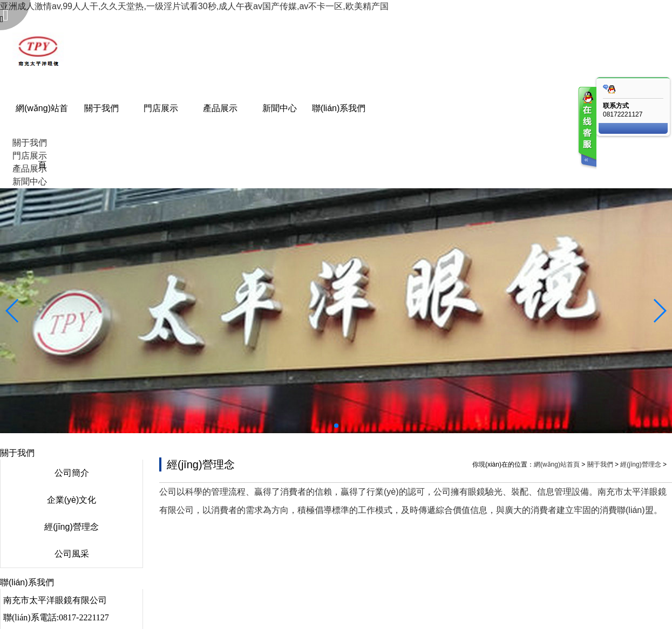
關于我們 (600, 464)
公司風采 (72, 554)
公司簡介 (72, 473)
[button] (336, 426)
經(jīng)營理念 (71, 527)
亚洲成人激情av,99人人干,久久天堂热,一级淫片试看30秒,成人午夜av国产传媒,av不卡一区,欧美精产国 (194, 6)
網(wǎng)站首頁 (557, 464)
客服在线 (587, 128)
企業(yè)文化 (72, 500)
